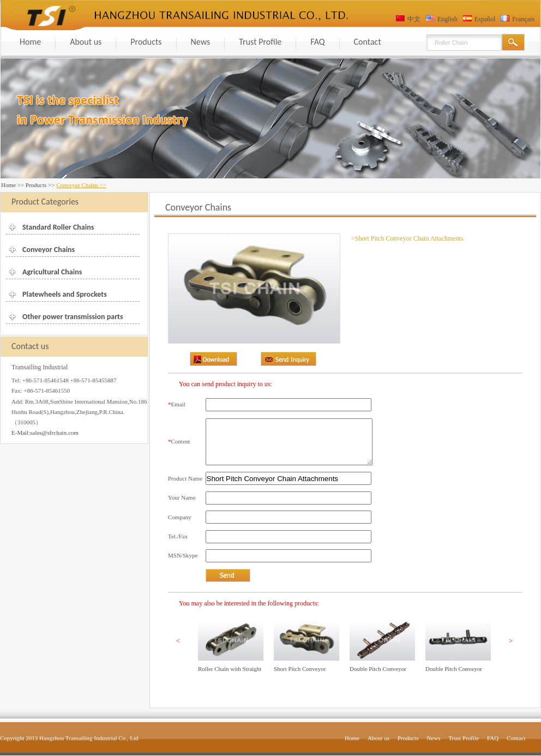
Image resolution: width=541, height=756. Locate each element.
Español (485, 19)
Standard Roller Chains (58, 227)
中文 (414, 19)
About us (86, 42)
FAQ (317, 42)
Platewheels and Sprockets (65, 294)
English (447, 19)
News (201, 42)
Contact (368, 42)
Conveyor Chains (49, 250)
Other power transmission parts (73, 317)
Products (146, 42)
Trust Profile (260, 42)
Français (523, 19)
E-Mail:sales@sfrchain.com (45, 433)
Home (30, 42)
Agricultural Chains (52, 272)
